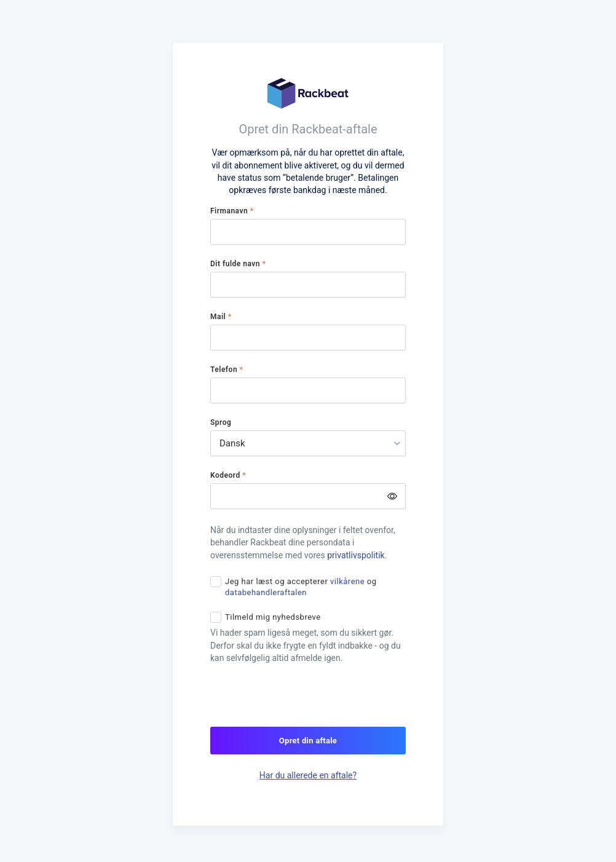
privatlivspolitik (356, 555)
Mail (221, 317)
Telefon (227, 370)
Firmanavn (232, 211)
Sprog (221, 422)
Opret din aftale (308, 741)
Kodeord (228, 475)
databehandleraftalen (266, 592)
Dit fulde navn (238, 264)
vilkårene (347, 581)
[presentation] (304, 703)
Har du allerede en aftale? (308, 775)
